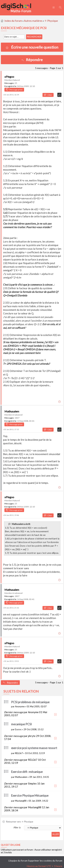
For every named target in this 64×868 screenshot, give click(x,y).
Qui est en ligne (11, 845)
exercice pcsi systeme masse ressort (34, 748)
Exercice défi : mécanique (27, 772)
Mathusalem (12, 411)
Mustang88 (21, 801)
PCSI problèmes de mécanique (30, 702)
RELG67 (19, 753)
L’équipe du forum (18, 861)
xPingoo (9, 77)
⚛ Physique (51, 21)
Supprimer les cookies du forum (45, 861)
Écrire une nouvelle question (35, 47)
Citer (48, 95)
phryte (32, 736)
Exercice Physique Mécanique (30, 796)
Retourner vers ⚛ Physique (18, 822)
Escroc (18, 729)
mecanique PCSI (21, 724)
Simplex (32, 783)
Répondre (32, 60)
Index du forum (13, 21)
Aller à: (17, 827)
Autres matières (33, 21)
